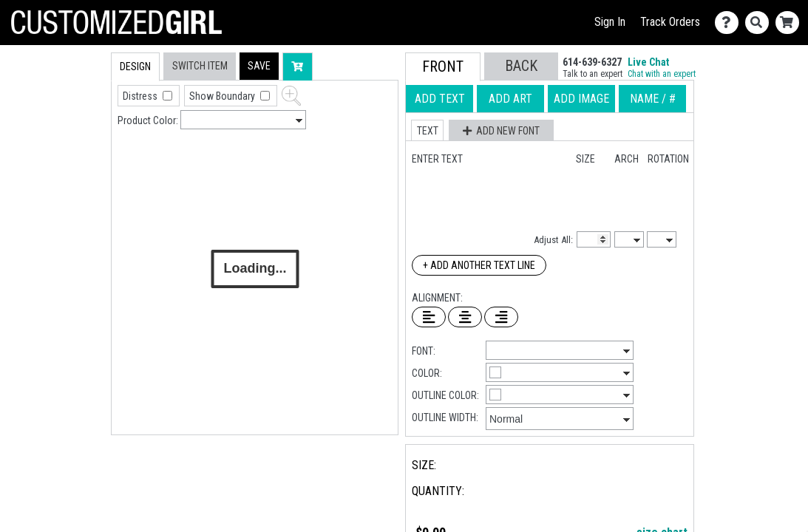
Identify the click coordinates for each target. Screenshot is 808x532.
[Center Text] (465, 317)
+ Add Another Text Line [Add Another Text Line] (479, 265)
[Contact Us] (730, 23)
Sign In (610, 22)
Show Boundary (223, 96)
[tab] (79, 147)
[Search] (760, 23)
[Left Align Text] (429, 317)
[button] (259, 66)
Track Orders (670, 22)
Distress (141, 96)
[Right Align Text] (501, 317)
